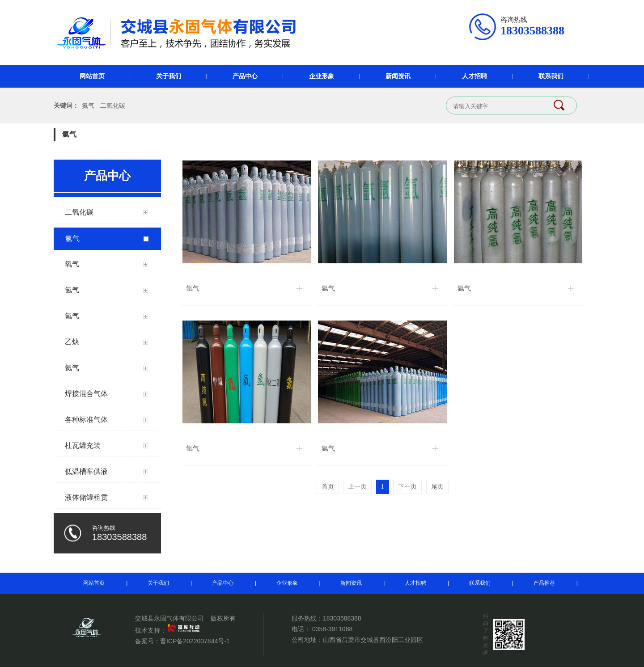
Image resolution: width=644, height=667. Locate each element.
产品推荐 (544, 583)
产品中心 (245, 76)
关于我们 (169, 76)
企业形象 (322, 76)
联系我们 (551, 76)
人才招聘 (475, 76)
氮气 (88, 106)
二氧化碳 (113, 106)
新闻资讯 (398, 76)
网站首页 (92, 76)
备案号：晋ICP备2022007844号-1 (182, 641)
